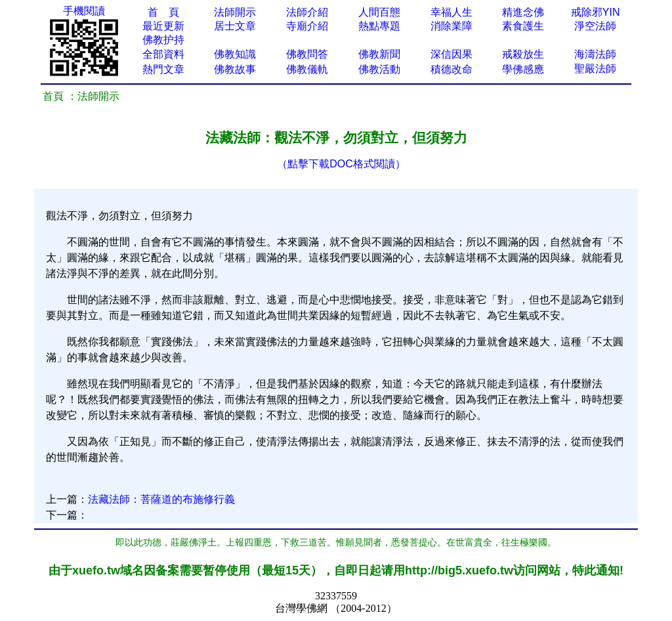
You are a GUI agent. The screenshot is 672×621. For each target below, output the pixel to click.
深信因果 (451, 54)
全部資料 (163, 54)
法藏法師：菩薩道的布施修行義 (161, 499)
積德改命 (451, 69)
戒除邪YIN (596, 12)
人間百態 (379, 12)
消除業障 (451, 26)
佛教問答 (307, 54)
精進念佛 (523, 12)
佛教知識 (235, 54)
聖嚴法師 (595, 69)
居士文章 (235, 26)
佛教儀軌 (307, 69)
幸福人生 (451, 12)
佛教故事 (235, 69)
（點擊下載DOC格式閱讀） (341, 164)
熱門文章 (163, 69)
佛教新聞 (379, 54)
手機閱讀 (84, 11)
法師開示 (235, 12)
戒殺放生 (523, 54)
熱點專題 (379, 26)
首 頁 (163, 12)
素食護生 (523, 26)
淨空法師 (595, 26)
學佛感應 (523, 69)
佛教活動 (379, 69)
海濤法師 (595, 54)
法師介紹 (307, 12)
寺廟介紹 (307, 26)
